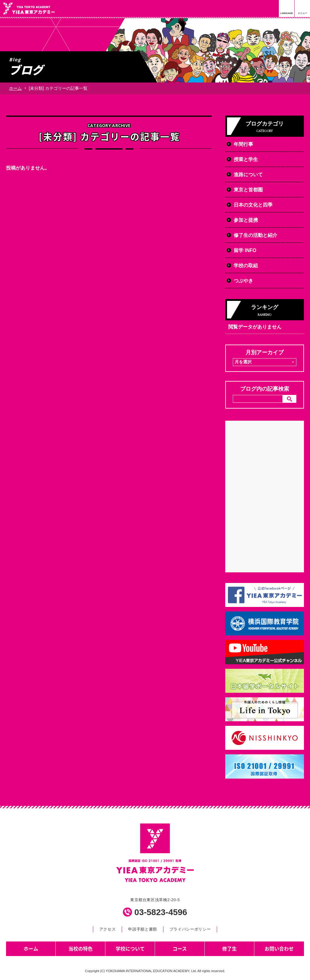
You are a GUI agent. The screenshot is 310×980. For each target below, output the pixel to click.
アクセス (108, 929)
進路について (248, 175)
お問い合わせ (279, 948)
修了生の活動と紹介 (256, 235)
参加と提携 (246, 220)
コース (180, 948)
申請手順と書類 (143, 929)
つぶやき (243, 281)
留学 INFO (245, 250)
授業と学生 (246, 159)
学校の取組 (246, 266)
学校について (130, 948)
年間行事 (243, 144)
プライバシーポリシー (190, 929)
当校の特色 (81, 948)
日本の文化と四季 (253, 205)
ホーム (15, 88)
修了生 (229, 948)
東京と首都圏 (248, 190)
